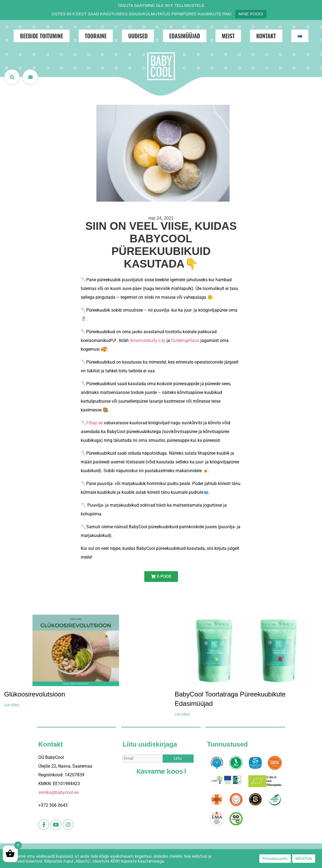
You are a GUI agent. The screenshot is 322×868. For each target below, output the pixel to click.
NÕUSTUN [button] (304, 859)
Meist (228, 36)
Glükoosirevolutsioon (35, 694)
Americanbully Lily (148, 340)
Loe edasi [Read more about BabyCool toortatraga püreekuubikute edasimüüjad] (182, 714)
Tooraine (96, 36)
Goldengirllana (185, 340)
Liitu (178, 758)
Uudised (138, 36)
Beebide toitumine (41, 36)
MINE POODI (251, 14)
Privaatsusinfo (275, 859)
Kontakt (266, 36)
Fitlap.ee (94, 423)
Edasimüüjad (185, 36)
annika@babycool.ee (58, 792)
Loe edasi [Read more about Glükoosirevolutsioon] (12, 705)
